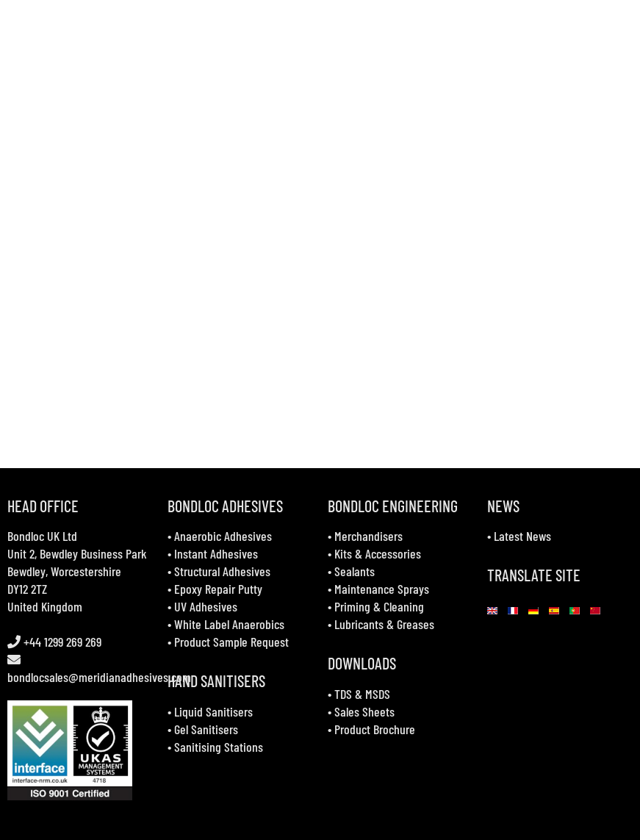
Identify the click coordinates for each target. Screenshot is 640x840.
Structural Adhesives (222, 571)
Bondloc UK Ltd (42, 536)
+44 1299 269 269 (61, 642)
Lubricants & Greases (384, 624)
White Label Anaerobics (229, 624)
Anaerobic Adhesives (223, 536)
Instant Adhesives (216, 553)
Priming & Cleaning (379, 606)
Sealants (355, 571)
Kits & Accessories (378, 553)
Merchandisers (368, 536)
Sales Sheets (364, 711)
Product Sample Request (231, 642)
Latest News (522, 536)
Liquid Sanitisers (213, 711)
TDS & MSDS (362, 694)
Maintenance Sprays (382, 589)
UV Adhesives (206, 606)
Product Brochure (375, 729)
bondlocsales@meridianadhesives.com (99, 677)
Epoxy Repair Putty (218, 589)
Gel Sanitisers (206, 729)
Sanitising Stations (219, 747)
